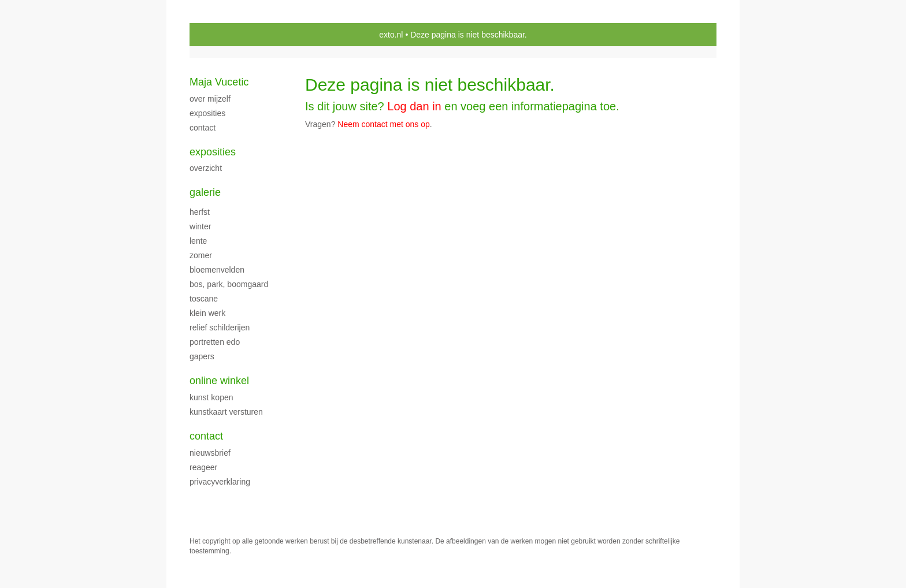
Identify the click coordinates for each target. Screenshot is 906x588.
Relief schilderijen (220, 328)
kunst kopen (211, 397)
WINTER (200, 226)
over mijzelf (210, 99)
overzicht (206, 168)
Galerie (205, 192)
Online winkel (219, 381)
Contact (206, 436)
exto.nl (391, 35)
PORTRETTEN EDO (215, 342)
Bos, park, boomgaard (229, 284)
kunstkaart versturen (226, 412)
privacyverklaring (220, 482)
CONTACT (203, 128)
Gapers (202, 356)
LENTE (198, 241)
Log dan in (414, 106)
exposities (207, 113)
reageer (203, 467)
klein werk (207, 313)
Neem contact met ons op (384, 124)
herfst (200, 212)
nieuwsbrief (210, 453)
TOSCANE (204, 299)
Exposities (213, 152)
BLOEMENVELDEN (217, 270)
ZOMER (201, 255)
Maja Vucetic (219, 82)
